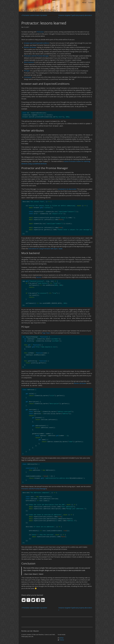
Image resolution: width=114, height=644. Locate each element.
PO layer (27, 71)
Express (39, 276)
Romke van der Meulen (39, 10)
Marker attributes (30, 47)
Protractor (40, 32)
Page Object (46, 331)
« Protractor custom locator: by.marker (34, 15)
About (84, 2)
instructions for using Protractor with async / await (45, 247)
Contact (91, 2)
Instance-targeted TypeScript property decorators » (75, 16)
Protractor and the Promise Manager (36, 56)
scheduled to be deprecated (67, 187)
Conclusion (28, 77)
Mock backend (29, 62)
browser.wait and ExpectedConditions (37, 43)
